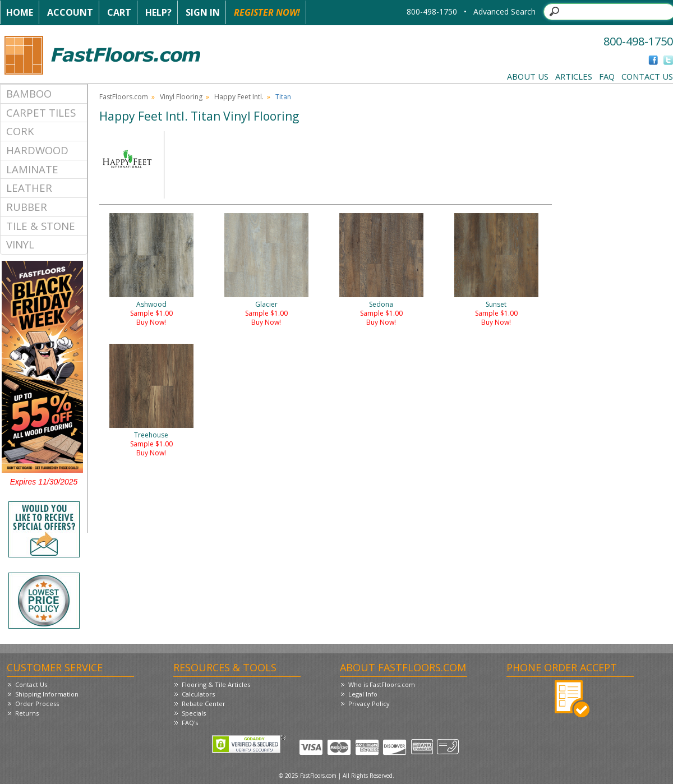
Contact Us (647, 76)
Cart (119, 12)
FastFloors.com (124, 97)
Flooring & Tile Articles (216, 684)
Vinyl (20, 244)
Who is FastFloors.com (382, 684)
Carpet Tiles (41, 112)
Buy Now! (151, 322)
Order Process (37, 704)
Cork (20, 131)
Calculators (198, 694)
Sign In (203, 12)
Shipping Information (47, 694)
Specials (194, 713)
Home (20, 12)
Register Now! (267, 12)
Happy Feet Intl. (239, 97)
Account (70, 12)
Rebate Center (204, 704)
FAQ (607, 76)
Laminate (32, 169)
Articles (574, 76)
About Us (528, 76)
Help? (158, 12)
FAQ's (190, 723)
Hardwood (37, 150)
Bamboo (29, 93)
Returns (27, 713)
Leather (29, 188)
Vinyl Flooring (181, 97)
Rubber (27, 207)
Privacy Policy (369, 704)
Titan (283, 97)
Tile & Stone (41, 226)
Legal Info (363, 694)
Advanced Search (504, 11)
